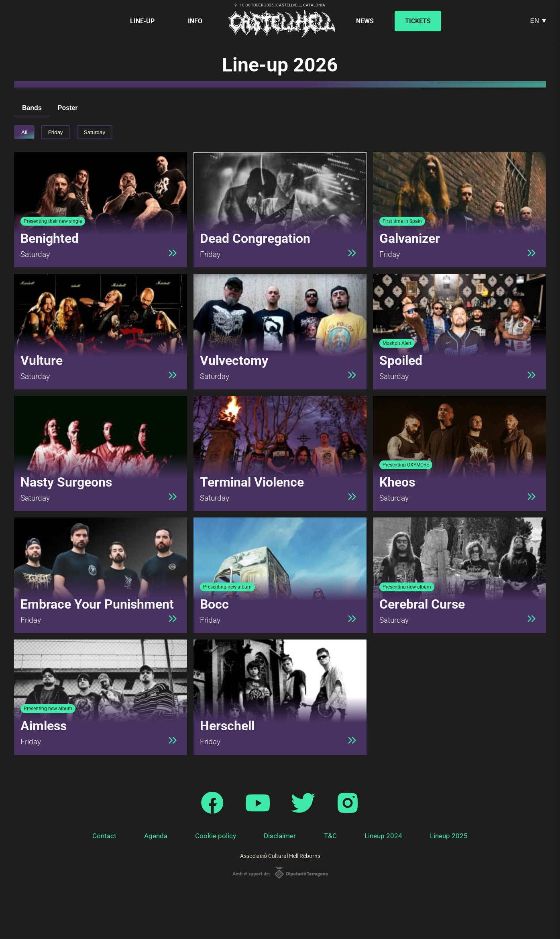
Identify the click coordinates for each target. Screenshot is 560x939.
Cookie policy (216, 836)
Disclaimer (280, 836)
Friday (56, 132)
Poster (68, 108)
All (24, 132)
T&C (330, 836)
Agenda (156, 836)
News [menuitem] (365, 21)
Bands (32, 108)
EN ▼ (539, 21)
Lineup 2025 (449, 836)
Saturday (95, 132)
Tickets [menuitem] (418, 21)
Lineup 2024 (383, 836)
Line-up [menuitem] (142, 21)
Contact (104, 836)
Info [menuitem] (195, 21)
